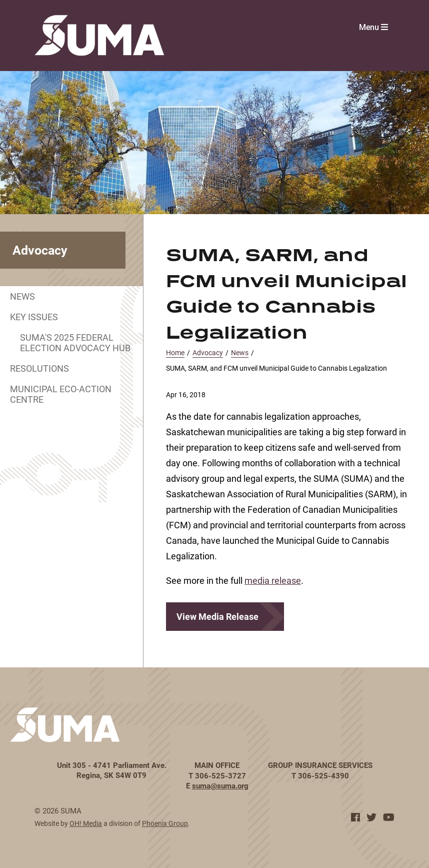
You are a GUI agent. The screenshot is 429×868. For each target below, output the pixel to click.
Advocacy (208, 352)
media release (273, 580)
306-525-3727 (220, 775)
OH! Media (86, 823)
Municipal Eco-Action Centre (61, 394)
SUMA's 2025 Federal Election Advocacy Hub (75, 342)
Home (175, 352)
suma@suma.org (220, 785)
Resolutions (39, 368)
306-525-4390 (323, 775)
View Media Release (217, 616)
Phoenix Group (165, 823)
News (22, 296)
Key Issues (34, 317)
